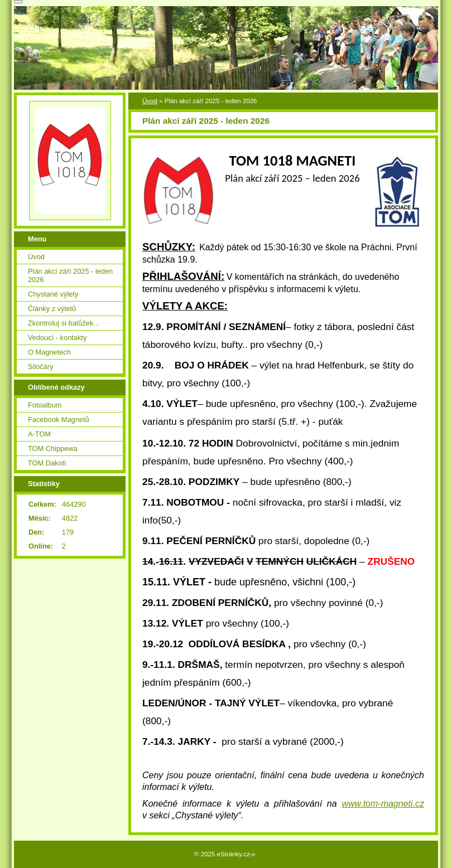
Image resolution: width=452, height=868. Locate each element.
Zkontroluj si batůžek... (64, 323)
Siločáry (41, 367)
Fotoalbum (45, 405)
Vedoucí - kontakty (57, 338)
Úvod (150, 101)
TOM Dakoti (47, 463)
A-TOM (39, 434)
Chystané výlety (53, 294)
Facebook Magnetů (59, 420)
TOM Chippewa (53, 448)
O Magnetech (49, 352)
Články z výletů (52, 309)
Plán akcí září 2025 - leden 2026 (70, 275)
